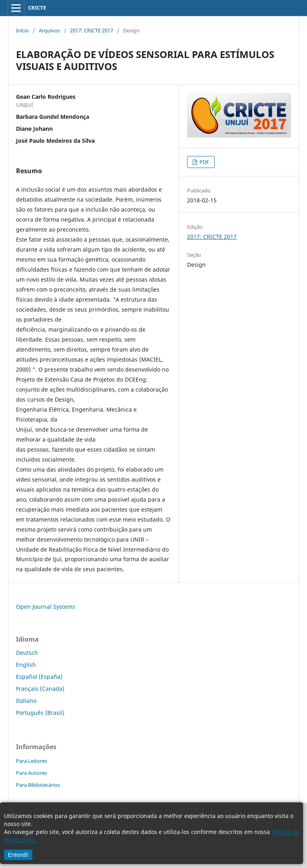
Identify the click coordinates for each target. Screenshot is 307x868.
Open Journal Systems (46, 607)
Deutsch (27, 653)
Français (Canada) (40, 689)
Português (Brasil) (40, 713)
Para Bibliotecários (38, 785)
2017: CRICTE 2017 (92, 30)
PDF (204, 162)
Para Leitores (32, 761)
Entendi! (18, 855)
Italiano (26, 701)
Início (22, 30)
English (26, 665)
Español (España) (39, 677)
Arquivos (49, 30)
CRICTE (37, 8)
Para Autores (31, 773)
